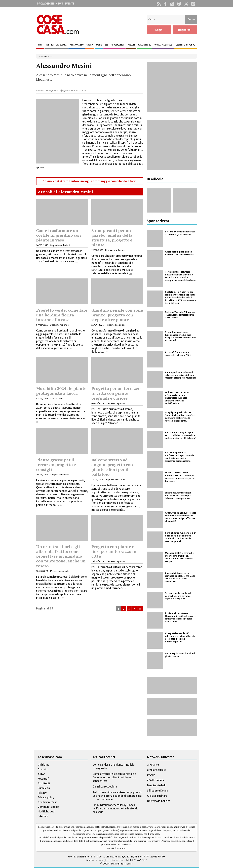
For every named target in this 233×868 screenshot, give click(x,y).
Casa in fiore (144, 45)
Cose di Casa (58, 25)
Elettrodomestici (114, 45)
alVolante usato (157, 770)
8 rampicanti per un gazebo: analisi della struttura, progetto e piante (112, 238)
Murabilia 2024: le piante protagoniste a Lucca (61, 391)
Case (40, 45)
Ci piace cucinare (157, 796)
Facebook (165, 4)
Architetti (44, 783)
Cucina (90, 45)
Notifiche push (47, 812)
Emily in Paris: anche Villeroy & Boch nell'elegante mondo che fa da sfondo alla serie (115, 809)
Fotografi (44, 779)
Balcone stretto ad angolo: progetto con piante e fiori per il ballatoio (112, 467)
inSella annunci (156, 780)
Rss (159, 4)
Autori (49, 56)
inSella (151, 775)
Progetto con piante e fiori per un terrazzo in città (114, 551)
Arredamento (77, 45)
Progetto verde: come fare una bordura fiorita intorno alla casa (62, 315)
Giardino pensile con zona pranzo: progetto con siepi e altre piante (117, 315)
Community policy (49, 807)
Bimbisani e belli (157, 785)
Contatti (43, 769)
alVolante (153, 765)
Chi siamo (44, 765)
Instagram (172, 4)
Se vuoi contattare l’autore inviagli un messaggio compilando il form (90, 181)
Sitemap (43, 816)
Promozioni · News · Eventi (55, 4)
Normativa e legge (163, 45)
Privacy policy (46, 797)
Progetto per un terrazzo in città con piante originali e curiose (116, 393)
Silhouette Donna (158, 791)
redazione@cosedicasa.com (108, 860)
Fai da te (131, 45)
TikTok (193, 4)
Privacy (42, 793)
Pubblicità (44, 788)
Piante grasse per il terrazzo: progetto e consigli (56, 465)
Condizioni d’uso (48, 802)
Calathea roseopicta (105, 787)
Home (41, 56)
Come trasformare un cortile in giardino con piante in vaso (59, 235)
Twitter (186, 4)
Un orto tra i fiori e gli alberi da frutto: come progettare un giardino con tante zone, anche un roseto (61, 556)
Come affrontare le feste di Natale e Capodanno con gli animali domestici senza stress (114, 777)
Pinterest (179, 4)
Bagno (99, 45)
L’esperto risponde (185, 45)
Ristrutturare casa (56, 45)
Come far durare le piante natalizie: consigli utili (114, 766)
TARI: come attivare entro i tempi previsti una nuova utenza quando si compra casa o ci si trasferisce (117, 796)
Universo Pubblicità (159, 801)
